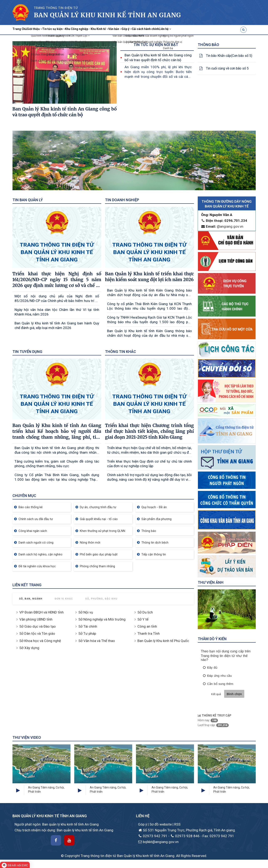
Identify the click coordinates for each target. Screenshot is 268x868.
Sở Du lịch (145, 612)
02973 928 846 (185, 836)
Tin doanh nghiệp (122, 200)
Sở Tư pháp (87, 633)
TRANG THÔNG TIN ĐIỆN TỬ (56, 8)
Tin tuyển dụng (27, 352)
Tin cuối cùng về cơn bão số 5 (227, 68)
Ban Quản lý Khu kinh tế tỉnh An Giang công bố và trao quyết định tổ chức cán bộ (158, 58)
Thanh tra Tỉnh (149, 633)
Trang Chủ (23, 30)
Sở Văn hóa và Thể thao (97, 641)
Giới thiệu (46, 30)
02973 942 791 (153, 836)
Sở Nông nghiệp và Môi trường (102, 619)
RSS (177, 824)
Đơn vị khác (64, 599)
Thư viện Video (27, 737)
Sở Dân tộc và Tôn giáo (37, 633)
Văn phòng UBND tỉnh (36, 619)
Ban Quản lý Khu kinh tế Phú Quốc (163, 641)
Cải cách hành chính (203, 30)
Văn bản (157, 30)
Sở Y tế (143, 619)
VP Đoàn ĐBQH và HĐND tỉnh (41, 612)
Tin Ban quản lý (28, 200)
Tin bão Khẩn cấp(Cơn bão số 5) (229, 56)
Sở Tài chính (88, 626)
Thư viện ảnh (211, 582)
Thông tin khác (120, 352)
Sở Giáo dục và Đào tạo (38, 626)
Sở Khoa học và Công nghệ (40, 641)
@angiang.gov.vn (222, 226)
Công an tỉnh (147, 626)
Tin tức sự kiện (73, 30)
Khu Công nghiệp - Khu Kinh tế (118, 30)
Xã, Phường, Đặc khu (101, 599)
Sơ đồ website (161, 824)
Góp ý (176, 30)
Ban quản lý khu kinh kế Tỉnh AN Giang (107, 15)
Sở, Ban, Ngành (31, 599)
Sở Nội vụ (86, 612)
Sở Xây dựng (29, 648)
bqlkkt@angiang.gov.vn (158, 842)
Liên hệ (232, 30)
